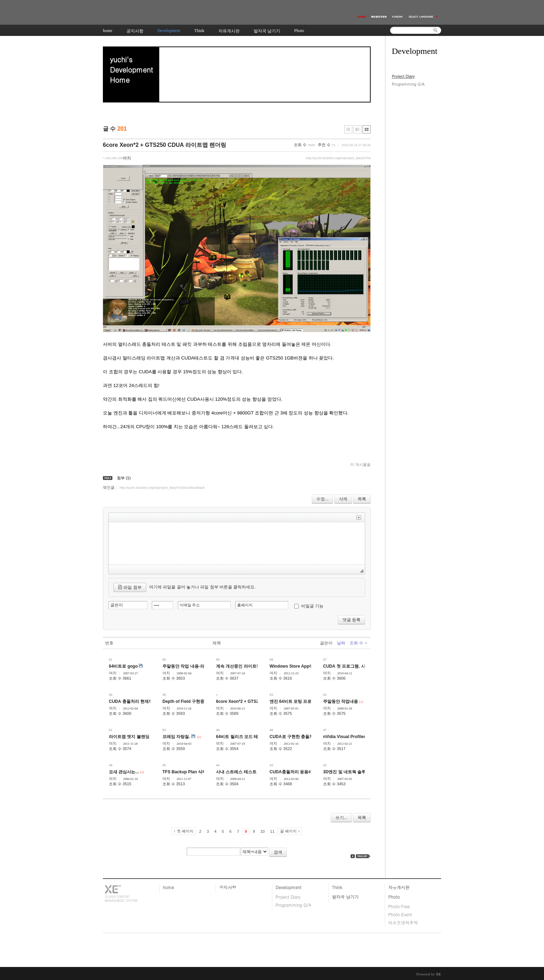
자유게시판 (399, 887)
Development (288, 887)
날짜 (341, 643)
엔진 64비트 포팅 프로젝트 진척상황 (304, 701)
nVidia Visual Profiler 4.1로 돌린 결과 (359, 737)
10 (262, 831)
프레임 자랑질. (176, 737)
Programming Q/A (408, 84)
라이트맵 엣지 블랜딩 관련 (134, 737)
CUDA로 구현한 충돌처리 (294, 737)
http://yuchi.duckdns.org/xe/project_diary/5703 (338, 158)
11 (272, 831)
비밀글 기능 (312, 606)
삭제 (343, 499)
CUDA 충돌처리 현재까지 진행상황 (142, 701)
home (168, 887)
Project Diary (403, 76)
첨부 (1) (124, 478)
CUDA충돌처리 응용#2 (291, 772)
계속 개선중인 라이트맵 (238, 666)
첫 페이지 (185, 831)
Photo (394, 897)
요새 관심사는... (124, 772)
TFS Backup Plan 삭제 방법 (189, 772)
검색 (278, 852)
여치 (113, 673)
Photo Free (399, 906)
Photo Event (400, 914)
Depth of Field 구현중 (183, 701)
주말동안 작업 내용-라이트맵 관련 (194, 666)
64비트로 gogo (123, 666)
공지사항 (228, 887)
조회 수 (358, 643)
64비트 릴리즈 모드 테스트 (241, 737)
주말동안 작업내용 (341, 701)
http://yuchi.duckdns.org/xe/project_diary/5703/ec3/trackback (162, 488)
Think (337, 887)
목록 (362, 499)
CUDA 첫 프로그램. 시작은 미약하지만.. (361, 666)
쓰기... (341, 818)
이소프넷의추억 (403, 922)
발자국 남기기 (345, 897)
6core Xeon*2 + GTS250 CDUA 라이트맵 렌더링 (165, 145)
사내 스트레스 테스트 (236, 772)
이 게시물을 (360, 464)
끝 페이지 (288, 831)
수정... (322, 499)
